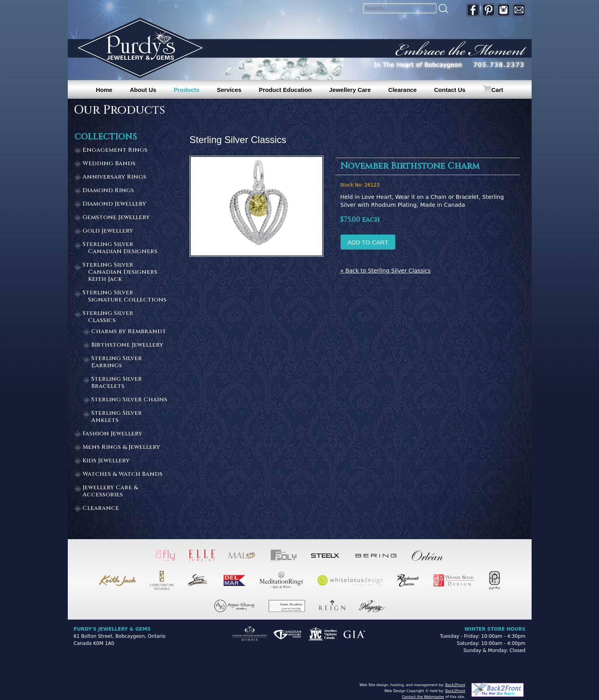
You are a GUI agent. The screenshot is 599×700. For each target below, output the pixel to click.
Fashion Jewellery (112, 434)
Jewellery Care (350, 90)
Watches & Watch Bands (122, 474)
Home (104, 90)
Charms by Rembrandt (129, 332)
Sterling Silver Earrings (117, 362)
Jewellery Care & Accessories (110, 491)
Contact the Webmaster (423, 697)
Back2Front (455, 685)
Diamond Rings (108, 191)
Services (229, 90)
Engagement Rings (115, 150)
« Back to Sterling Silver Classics (385, 271)
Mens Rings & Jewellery (121, 447)
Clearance (402, 90)
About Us (143, 90)
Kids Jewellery (106, 461)
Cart (497, 90)
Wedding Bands (109, 164)
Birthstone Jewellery (127, 345)
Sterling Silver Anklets (117, 417)
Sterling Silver (125, 248)
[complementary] (542, 656)
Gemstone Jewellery (116, 218)
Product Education (285, 90)
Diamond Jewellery (114, 204)
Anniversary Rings (114, 177)
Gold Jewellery (108, 231)
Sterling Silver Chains (129, 400)
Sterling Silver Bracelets (117, 383)
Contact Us (450, 90)
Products (187, 90)
